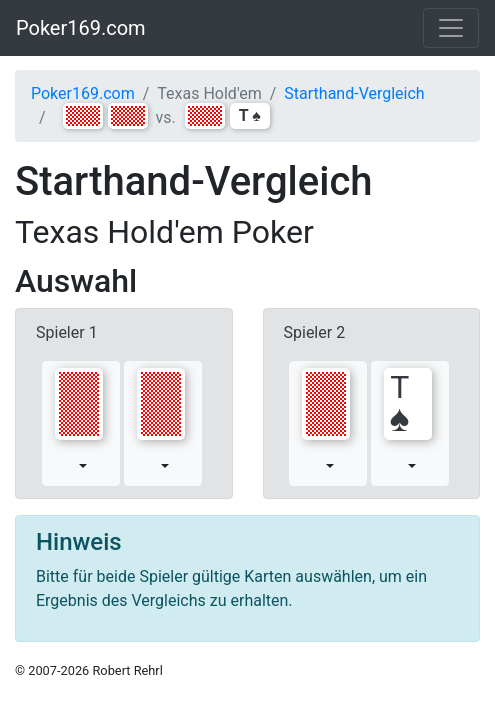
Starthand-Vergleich (354, 93)
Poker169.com (81, 28)
